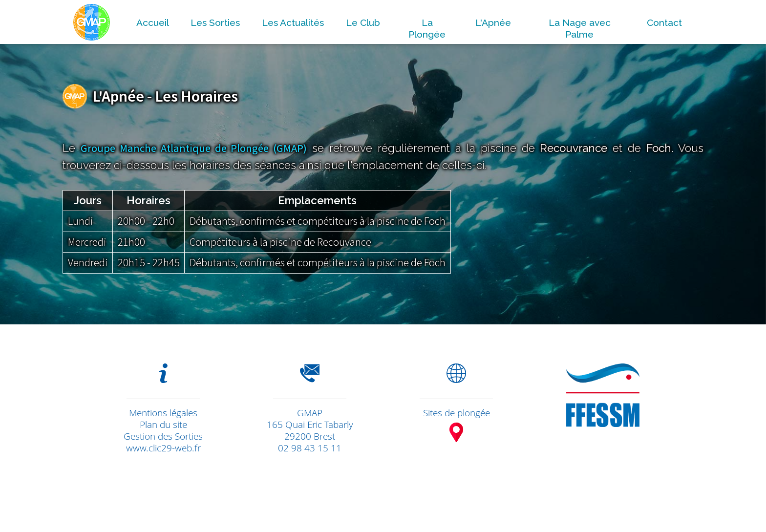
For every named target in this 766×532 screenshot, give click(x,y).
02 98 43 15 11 (310, 448)
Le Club (363, 22)
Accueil (153, 22)
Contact (664, 22)
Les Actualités (293, 22)
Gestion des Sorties (163, 436)
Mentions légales (163, 413)
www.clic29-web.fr (163, 448)
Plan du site (163, 425)
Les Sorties (215, 22)
